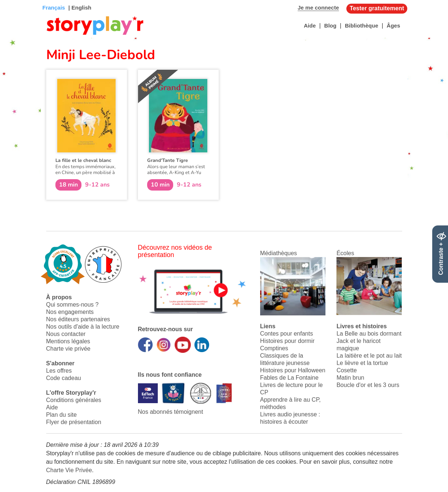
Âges (394, 26)
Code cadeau (64, 378)
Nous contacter (66, 334)
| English (79, 8)
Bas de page (15, 0)
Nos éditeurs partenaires (78, 319)
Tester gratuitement (377, 8)
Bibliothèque (362, 26)
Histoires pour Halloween (293, 370)
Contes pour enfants (287, 334)
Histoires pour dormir (287, 341)
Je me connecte (318, 8)
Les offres (59, 371)
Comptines (274, 348)
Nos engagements (70, 312)
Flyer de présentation (74, 422)
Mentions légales (68, 341)
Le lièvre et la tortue (362, 363)
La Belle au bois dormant (369, 334)
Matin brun (350, 378)
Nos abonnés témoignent (171, 412)
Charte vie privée (68, 349)
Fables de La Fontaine (289, 378)
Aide (310, 26)
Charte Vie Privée (69, 470)
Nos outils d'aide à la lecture (83, 327)
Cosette (347, 370)
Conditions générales (74, 400)
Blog (330, 26)
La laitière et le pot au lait (369, 356)
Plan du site (62, 415)
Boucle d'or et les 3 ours (368, 385)
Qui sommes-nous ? (72, 305)
